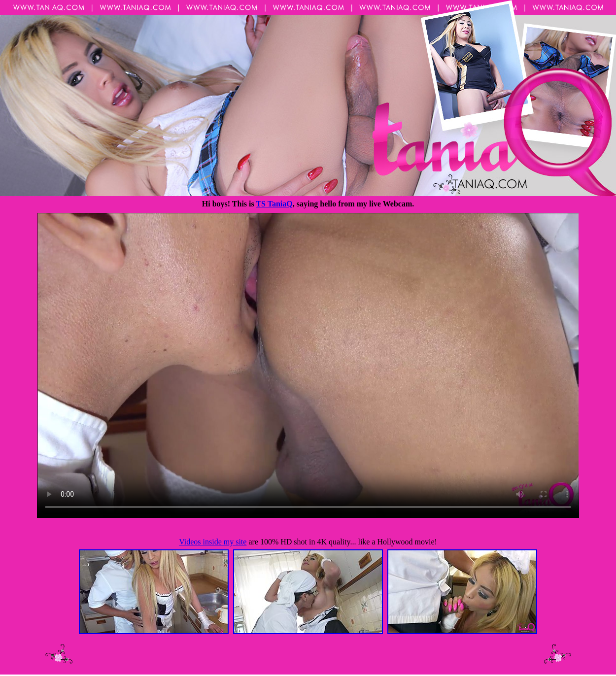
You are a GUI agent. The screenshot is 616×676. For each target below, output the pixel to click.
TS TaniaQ (274, 204)
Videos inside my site (213, 542)
